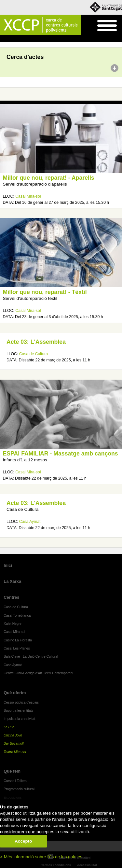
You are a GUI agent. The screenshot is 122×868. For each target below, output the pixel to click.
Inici (3, 39)
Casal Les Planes (17, 648)
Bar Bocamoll (14, 743)
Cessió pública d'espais (21, 702)
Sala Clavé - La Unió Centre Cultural (31, 657)
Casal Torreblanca (17, 616)
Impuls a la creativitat (19, 719)
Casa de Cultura (34, 354)
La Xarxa (12, 581)
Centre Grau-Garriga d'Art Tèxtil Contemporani (38, 673)
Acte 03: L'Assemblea (36, 342)
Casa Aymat (30, 522)
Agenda (17, 39)
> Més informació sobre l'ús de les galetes (41, 857)
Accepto (23, 841)
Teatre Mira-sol (15, 752)
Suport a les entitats (18, 711)
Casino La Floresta (18, 640)
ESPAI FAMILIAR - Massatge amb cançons (61, 454)
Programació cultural (19, 789)
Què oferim (15, 693)
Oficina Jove (13, 735)
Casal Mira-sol (28, 196)
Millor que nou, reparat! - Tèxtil (45, 292)
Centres (11, 597)
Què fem (12, 771)
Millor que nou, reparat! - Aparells (49, 178)
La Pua (9, 727)
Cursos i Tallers (15, 781)
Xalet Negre (13, 624)
